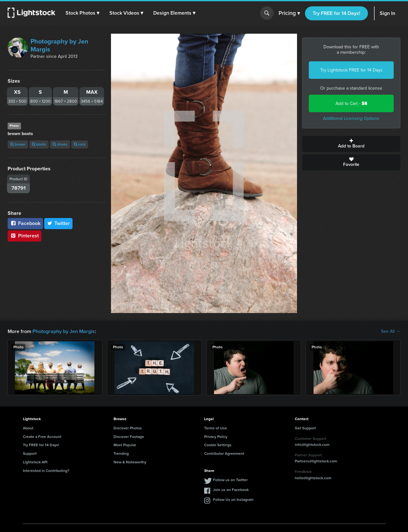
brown (18, 144)
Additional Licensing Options (351, 118)
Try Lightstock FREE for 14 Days (351, 70)
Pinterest (24, 236)
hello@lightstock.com (313, 478)
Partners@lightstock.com (316, 461)
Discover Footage (129, 437)
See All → (391, 331)
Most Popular (125, 445)
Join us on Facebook (231, 490)
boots (39, 144)
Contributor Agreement (224, 454)
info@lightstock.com (312, 445)
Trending (121, 454)
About (28, 428)
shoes (60, 144)
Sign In (387, 13)
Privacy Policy (216, 437)
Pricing (289, 13)
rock (80, 144)
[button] (82, 13)
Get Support (305, 428)
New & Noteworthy (130, 462)
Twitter (59, 223)
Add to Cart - (351, 103)
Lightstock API (35, 462)
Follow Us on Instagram (233, 500)
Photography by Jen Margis (59, 45)
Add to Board (351, 144)
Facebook (25, 223)
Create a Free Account (42, 437)
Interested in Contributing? (46, 471)
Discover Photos (128, 428)
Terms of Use (216, 428)
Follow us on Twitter (230, 480)
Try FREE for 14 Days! (336, 13)
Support (30, 454)
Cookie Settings (218, 445)
